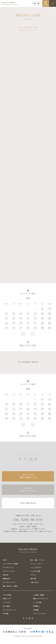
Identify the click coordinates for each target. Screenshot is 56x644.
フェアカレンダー (24, 529)
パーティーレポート (37, 564)
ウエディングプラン (9, 571)
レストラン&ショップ (9, 610)
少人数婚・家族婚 (39, 595)
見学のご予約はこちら (28, 476)
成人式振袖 (6, 606)
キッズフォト (7, 602)
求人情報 (6, 614)
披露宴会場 (6, 579)
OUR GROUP (28, 628)
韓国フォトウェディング (41, 599)
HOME (5, 560)
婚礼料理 (33, 579)
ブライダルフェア (8, 567)
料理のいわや (7, 599)
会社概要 (36, 610)
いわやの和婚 (7, 595)
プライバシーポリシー (40, 614)
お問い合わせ (35, 582)
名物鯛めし (36, 606)
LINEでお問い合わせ (28, 503)
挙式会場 (6, 575)
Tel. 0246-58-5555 (28, 520)
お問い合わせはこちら (28, 490)
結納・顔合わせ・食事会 (10, 586)
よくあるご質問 (35, 571)
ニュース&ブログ (36, 567)
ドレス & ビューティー (10, 582)
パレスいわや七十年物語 (10, 564)
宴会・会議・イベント (37, 560)
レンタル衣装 (37, 602)
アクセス (33, 575)
